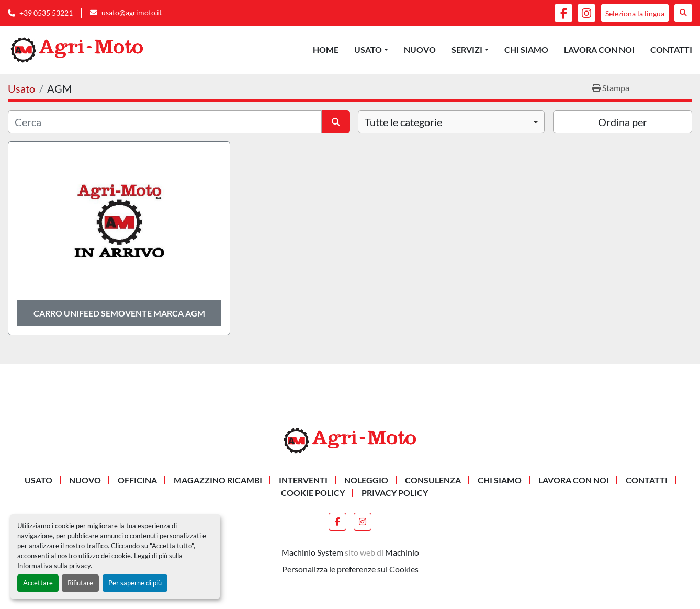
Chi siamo (526, 49)
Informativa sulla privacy (54, 566)
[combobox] (451, 122)
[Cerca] (165, 122)
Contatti (671, 49)
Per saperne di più (135, 583)
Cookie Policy (313, 493)
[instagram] (586, 13)
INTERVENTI (303, 480)
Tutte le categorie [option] (403, 122)
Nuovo (420, 49)
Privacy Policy (395, 493)
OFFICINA (137, 480)
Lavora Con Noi (599, 49)
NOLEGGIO (366, 480)
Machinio (402, 552)
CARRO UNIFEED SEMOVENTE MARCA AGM (119, 313)
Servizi (467, 49)
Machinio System (312, 552)
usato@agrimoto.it (132, 13)
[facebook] (563, 13)
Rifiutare (80, 583)
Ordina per (623, 122)
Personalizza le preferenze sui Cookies (350, 569)
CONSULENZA (433, 480)
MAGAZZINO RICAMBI (218, 480)
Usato (368, 49)
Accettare (38, 583)
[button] (371, 50)
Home (326, 49)
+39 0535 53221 (46, 13)
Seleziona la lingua (635, 13)
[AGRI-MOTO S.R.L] (350, 440)
